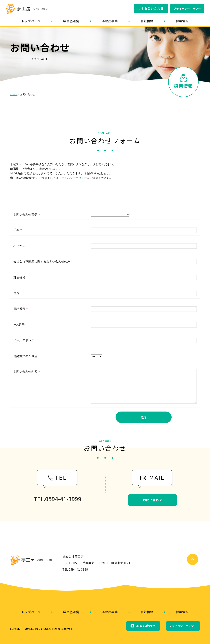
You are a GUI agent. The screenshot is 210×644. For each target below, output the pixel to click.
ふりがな (21, 246)
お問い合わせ (154, 8)
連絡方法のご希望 (25, 356)
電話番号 (21, 309)
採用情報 (182, 21)
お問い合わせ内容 (27, 371)
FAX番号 (19, 324)
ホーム (14, 94)
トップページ (31, 21)
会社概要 (147, 21)
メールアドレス (24, 340)
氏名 (18, 230)
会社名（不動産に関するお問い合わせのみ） (43, 261)
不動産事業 (110, 21)
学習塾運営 (71, 21)
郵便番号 (19, 277)
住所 (17, 293)
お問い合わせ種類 (27, 214)
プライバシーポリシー (187, 9)
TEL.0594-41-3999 (58, 499)
